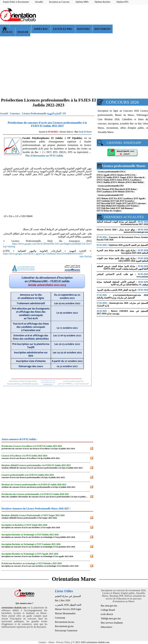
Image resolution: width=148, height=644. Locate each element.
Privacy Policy (63, 642)
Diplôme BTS (122, 2)
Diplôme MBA (82, 2)
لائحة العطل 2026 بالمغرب (68, 605)
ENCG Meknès (118, 182)
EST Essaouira (127, 201)
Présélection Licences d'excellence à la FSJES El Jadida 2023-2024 (32, 446)
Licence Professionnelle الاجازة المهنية (41, 113)
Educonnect (106, 627)
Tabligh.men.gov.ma (111, 618)
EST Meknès (103, 199)
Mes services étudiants (112, 623)
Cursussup (60, 618)
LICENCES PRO (63, 29)
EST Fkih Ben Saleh (106, 208)
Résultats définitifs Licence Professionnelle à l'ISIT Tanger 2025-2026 (33, 515)
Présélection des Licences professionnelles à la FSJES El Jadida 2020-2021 (35, 494)
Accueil (4, 113)
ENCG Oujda (103, 180)
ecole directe (107, 614)
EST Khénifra (119, 206)
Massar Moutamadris (65, 613)
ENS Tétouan (103, 189)
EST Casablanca (126, 199)
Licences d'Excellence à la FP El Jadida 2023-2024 (24, 456)
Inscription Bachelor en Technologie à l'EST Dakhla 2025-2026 (30, 535)
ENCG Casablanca (132, 180)
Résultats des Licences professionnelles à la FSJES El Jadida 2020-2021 (34, 485)
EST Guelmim (103, 201)
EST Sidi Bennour (124, 208)
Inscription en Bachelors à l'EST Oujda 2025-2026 (24, 525)
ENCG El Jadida (104, 177)
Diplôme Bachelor (102, 2)
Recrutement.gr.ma (64, 626)
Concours (15, 113)
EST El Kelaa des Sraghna (109, 211)
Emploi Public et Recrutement (16, 2)
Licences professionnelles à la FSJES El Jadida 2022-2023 (28, 475)
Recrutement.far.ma (65, 622)
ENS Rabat (131, 189)
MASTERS (84, 29)
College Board (108, 610)
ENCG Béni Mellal (134, 182)
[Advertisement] (135, 17)
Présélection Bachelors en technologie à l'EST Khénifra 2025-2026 (32, 563)
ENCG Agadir (103, 175)
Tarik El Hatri (85, 132)
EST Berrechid (104, 203)
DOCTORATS (103, 29)
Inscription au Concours (59, 2)
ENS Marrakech (117, 189)
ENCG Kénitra (118, 175)
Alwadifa (39, 2)
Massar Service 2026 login (68, 609)
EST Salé (115, 201)
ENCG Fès (130, 175)
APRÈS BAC (41, 29)
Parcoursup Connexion (66, 630)
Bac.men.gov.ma (109, 606)
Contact (42, 642)
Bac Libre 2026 (63, 600)
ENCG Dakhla (103, 182)
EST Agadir (140, 199)
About (51, 642)
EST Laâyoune (139, 203)
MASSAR (23, 32)
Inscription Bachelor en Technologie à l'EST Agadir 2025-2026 (30, 554)
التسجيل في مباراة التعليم (68, 596)
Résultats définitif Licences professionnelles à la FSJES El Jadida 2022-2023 (36, 465)
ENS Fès (130, 192)
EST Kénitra (132, 206)
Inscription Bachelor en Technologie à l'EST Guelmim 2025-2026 (31, 544)
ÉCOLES (8, 32)
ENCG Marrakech (136, 177)
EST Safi (127, 203)
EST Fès (113, 199)
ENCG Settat (116, 180)
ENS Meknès (119, 192)
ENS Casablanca (104, 192)
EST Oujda (117, 203)
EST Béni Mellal (104, 206)
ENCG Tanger (120, 177)
